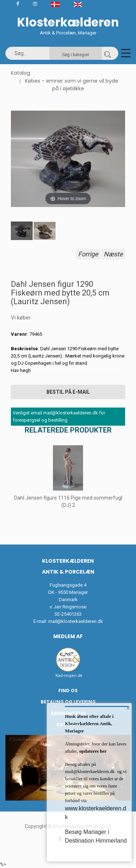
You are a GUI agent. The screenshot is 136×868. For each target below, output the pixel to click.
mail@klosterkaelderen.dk (76, 621)
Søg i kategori (76, 55)
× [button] (128, 708)
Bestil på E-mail (68, 392)
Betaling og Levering (68, 702)
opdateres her (92, 751)
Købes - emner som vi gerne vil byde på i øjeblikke (72, 85)
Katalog (20, 73)
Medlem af (68, 636)
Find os (68, 691)
